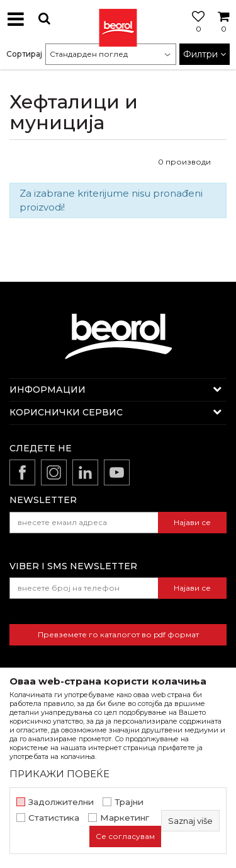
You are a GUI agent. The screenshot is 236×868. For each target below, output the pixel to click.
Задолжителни (61, 802)
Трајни (129, 802)
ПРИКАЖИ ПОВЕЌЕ (59, 774)
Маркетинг (125, 818)
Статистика (54, 818)
